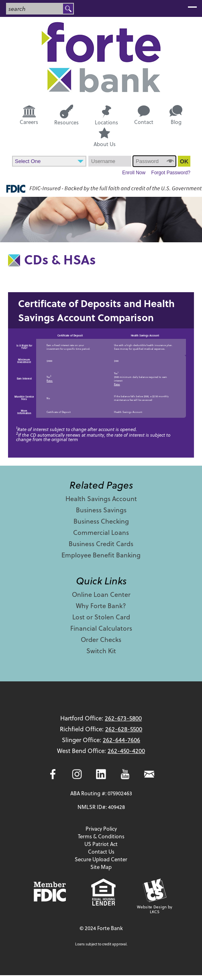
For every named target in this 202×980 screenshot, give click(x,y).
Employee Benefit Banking (101, 555)
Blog (176, 115)
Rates (50, 381)
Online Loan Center (101, 594)
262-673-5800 (123, 718)
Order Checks (101, 639)
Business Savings (101, 510)
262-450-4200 (126, 751)
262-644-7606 (121, 740)
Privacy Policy (101, 828)
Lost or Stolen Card (101, 617)
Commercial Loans (101, 532)
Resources (66, 115)
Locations (106, 115)
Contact (144, 116)
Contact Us (101, 851)
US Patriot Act (101, 844)
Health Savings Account (101, 498)
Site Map (101, 867)
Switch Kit (101, 651)
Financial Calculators (101, 628)
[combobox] (35, 9)
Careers (29, 115)
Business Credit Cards (101, 544)
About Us (105, 138)
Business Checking (101, 521)
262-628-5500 (124, 729)
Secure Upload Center (101, 859)
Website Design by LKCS (155, 896)
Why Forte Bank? (101, 606)
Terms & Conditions (101, 836)
